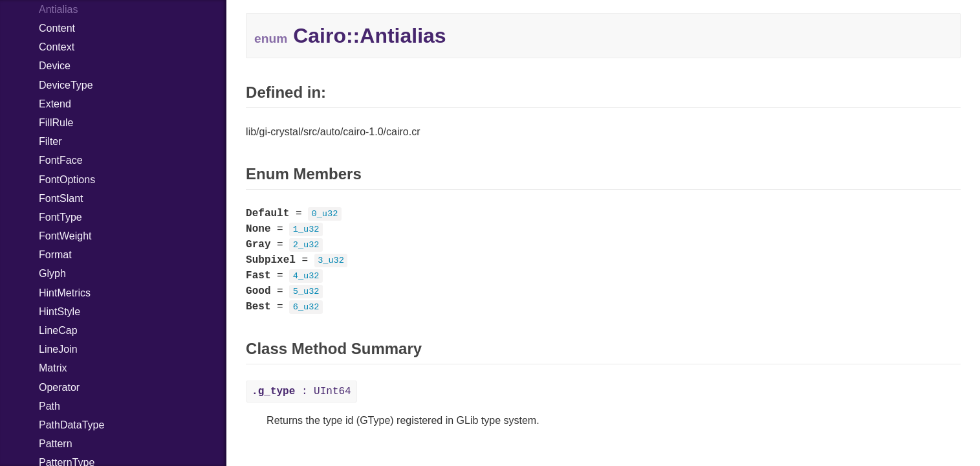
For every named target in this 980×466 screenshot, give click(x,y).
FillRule (56, 123)
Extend (55, 104)
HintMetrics (65, 293)
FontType (60, 217)
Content (57, 28)
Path (49, 406)
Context (57, 47)
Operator (59, 387)
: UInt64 (301, 392)
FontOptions (67, 180)
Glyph (52, 273)
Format (55, 255)
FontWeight (65, 236)
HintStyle (60, 312)
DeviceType (66, 85)
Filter (50, 141)
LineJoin (58, 349)
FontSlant (61, 198)
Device (55, 66)
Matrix (53, 368)
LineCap (58, 330)
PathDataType (71, 425)
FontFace (61, 160)
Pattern (56, 444)
